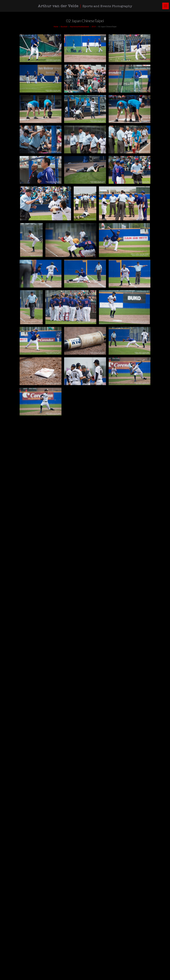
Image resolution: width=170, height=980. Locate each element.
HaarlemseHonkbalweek (79, 27)
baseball (64, 27)
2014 (94, 27)
